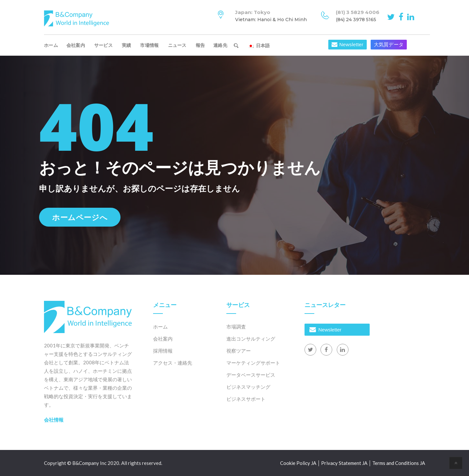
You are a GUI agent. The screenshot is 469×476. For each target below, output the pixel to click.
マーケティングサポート (253, 363)
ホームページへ (80, 217)
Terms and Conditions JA (399, 463)
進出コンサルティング (251, 339)
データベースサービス (251, 375)
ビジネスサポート (246, 399)
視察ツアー (239, 351)
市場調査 (236, 327)
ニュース (177, 45)
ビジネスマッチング (248, 387)
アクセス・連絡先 (173, 363)
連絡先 (220, 45)
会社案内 (76, 45)
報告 (200, 45)
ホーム (51, 45)
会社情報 (54, 420)
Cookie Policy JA (298, 463)
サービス (103, 45)
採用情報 (163, 351)
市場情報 (149, 45)
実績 (127, 45)
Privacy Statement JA (344, 463)
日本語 (259, 46)
